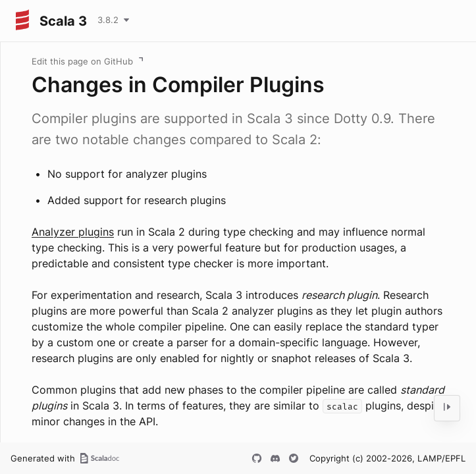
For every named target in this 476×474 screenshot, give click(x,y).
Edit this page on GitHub (82, 61)
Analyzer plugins (73, 232)
